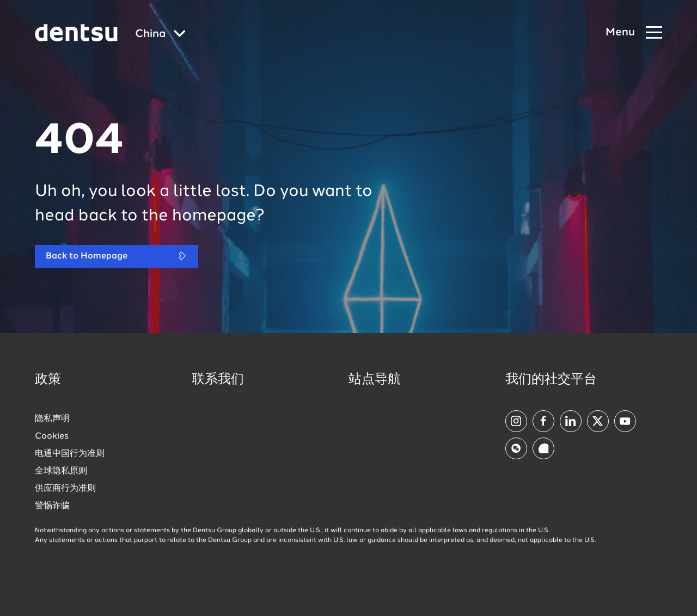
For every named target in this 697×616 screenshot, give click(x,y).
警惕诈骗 (52, 506)
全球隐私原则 (61, 471)
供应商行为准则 (65, 489)
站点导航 (375, 380)
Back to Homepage (117, 256)
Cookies (52, 436)
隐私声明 (52, 419)
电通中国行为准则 (70, 454)
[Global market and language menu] (160, 35)
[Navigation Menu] (634, 33)
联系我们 (218, 380)
